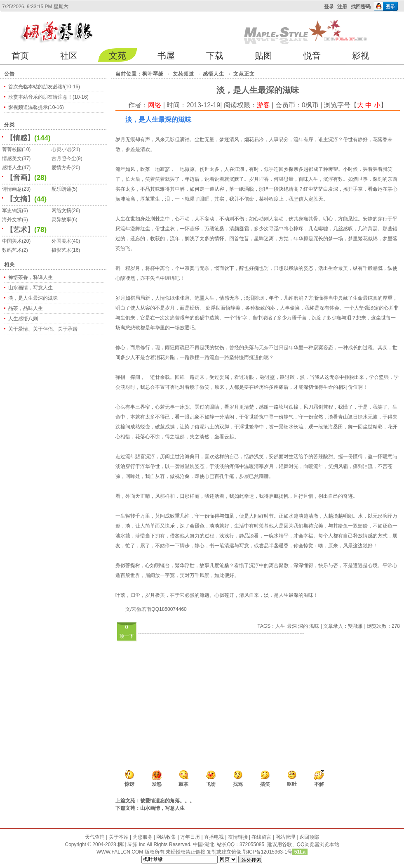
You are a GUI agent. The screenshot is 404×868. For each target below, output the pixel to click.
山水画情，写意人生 (31, 288)
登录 (329, 7)
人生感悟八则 (23, 319)
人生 (280, 626)
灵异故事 (61, 220)
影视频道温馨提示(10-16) (36, 107)
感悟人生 (12, 168)
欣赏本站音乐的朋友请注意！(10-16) (48, 97)
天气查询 (95, 837)
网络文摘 (61, 210)
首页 (20, 56)
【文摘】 (20, 199)
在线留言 (261, 837)
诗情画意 (12, 189)
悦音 (312, 56)
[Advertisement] (227, 695)
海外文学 (12, 220)
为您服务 (143, 837)
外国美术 (61, 241)
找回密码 (361, 7)
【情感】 (20, 138)
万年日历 (190, 837)
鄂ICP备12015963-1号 (268, 852)
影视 (361, 56)
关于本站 (119, 837)
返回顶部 (309, 837)
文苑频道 (183, 74)
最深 (292, 626)
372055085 (252, 844)
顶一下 (127, 636)
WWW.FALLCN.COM (121, 852)
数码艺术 (12, 250)
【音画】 (20, 178)
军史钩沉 (12, 210)
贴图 (263, 56)
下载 (215, 56)
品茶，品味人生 (26, 308)
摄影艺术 (61, 250)
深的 (303, 626)
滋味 (314, 626)
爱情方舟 (61, 168)
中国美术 (12, 241)
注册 (342, 7)
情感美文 (12, 158)
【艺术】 (20, 230)
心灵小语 (61, 149)
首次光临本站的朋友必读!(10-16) (44, 87)
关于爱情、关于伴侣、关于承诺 (43, 329)
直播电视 (214, 837)
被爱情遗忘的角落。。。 (167, 801)
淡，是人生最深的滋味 (33, 298)
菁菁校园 (12, 149)
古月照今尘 (64, 158)
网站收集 (166, 837)
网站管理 (285, 837)
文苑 (117, 56)
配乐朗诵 (61, 189)
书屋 (166, 56)
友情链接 (238, 837)
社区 (69, 56)
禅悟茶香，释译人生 (31, 277)
